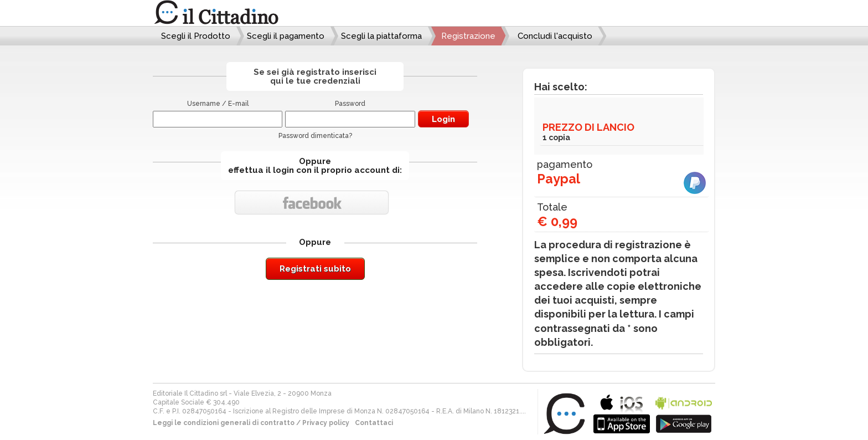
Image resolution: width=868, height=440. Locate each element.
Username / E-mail (218, 104)
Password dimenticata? (315, 136)
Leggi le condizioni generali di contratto (224, 423)
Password (350, 104)
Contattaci (374, 423)
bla (622, 413)
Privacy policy (326, 423)
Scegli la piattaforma (381, 36)
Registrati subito (315, 269)
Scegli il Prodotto (196, 36)
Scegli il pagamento (286, 36)
